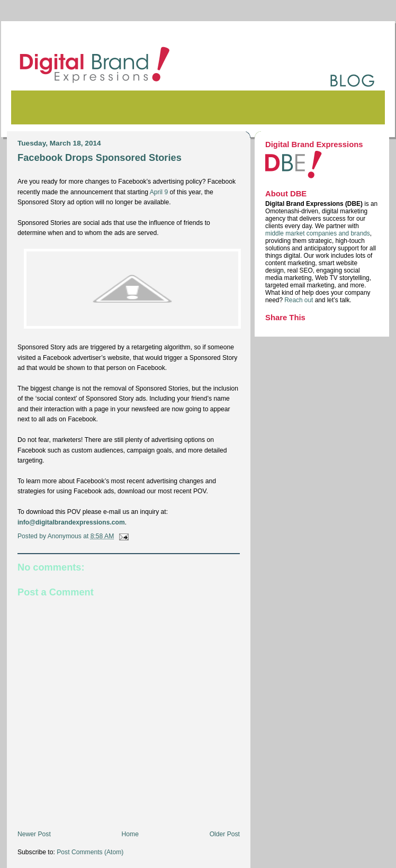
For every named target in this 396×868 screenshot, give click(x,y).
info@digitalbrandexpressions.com (71, 522)
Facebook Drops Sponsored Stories (100, 157)
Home (130, 834)
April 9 (159, 192)
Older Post (225, 834)
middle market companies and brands (318, 233)
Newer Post (34, 834)
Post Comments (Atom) (90, 852)
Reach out (299, 300)
